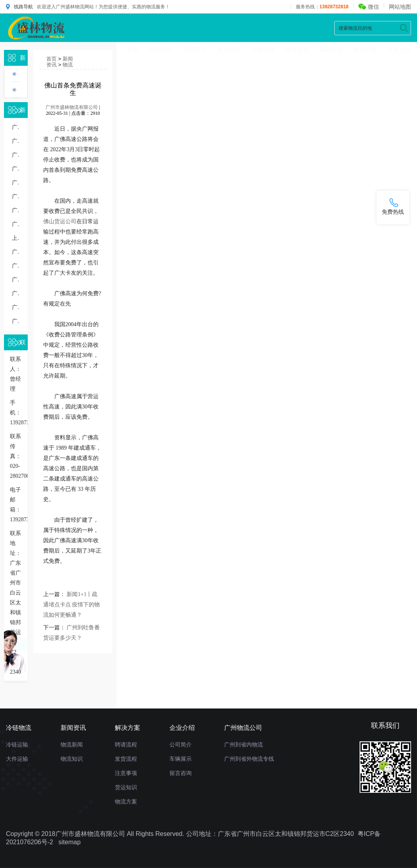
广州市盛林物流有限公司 (72, 107)
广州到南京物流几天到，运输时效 (16, 266)
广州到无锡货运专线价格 (16, 169)
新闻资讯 (195, 49)
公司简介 (181, 745)
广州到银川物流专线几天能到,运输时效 (16, 252)
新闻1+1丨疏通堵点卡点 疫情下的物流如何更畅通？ (72, 605)
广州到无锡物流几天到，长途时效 (16, 210)
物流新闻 (72, 745)
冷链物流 (263, 49)
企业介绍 (229, 49)
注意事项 (126, 773)
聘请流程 (126, 745)
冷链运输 (17, 745)
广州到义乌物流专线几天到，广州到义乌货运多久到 (16, 197)
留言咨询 (181, 773)
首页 (133, 49)
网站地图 (400, 7)
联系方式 (399, 49)
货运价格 (161, 49)
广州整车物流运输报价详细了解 (16, 307)
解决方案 (365, 49)
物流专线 (297, 49)
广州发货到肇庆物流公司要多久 (16, 321)
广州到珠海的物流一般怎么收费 (16, 127)
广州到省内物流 (244, 745)
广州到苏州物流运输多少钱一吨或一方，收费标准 (16, 280)
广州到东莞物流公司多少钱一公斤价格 (16, 155)
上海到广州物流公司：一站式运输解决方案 (16, 238)
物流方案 (126, 802)
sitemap (70, 842)
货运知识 (126, 787)
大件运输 (17, 759)
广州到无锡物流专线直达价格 (16, 183)
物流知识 (68, 68)
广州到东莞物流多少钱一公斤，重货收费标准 (16, 293)
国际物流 (331, 49)
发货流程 (126, 759)
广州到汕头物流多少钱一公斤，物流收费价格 (16, 224)
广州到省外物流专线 (249, 759)
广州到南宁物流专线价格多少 (16, 141)
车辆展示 (181, 759)
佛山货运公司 (60, 221)
